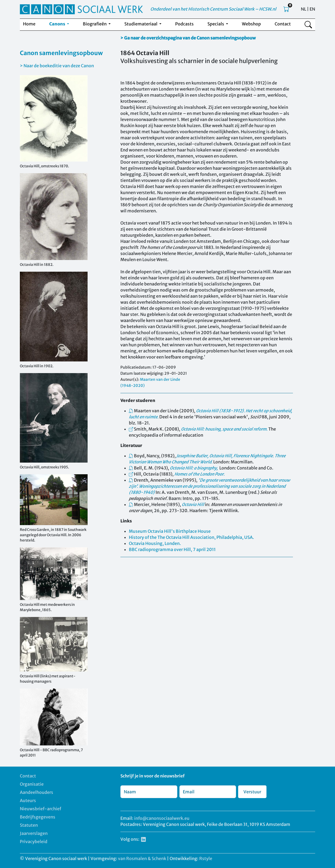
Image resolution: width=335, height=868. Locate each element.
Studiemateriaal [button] (141, 24)
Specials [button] (216, 24)
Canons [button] (58, 24)
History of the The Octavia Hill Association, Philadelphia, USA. (191, 537)
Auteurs (28, 800)
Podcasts (184, 24)
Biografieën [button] (95, 24)
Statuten (29, 825)
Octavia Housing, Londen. (155, 543)
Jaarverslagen (34, 833)
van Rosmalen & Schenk (142, 858)
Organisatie (32, 784)
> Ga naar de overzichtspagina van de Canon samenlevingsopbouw (188, 38)
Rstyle (206, 858)
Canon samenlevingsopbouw (61, 53)
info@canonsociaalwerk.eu (162, 818)
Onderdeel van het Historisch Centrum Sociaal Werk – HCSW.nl (213, 9)
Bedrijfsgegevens (38, 817)
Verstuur (252, 792)
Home (29, 24)
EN (312, 9)
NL (304, 9)
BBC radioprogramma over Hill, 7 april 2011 (172, 549)
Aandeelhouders (37, 792)
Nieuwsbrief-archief (40, 809)
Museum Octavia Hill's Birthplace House (170, 531)
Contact (283, 24)
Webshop (251, 24)
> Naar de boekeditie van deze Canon (57, 66)
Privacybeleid (34, 842)
